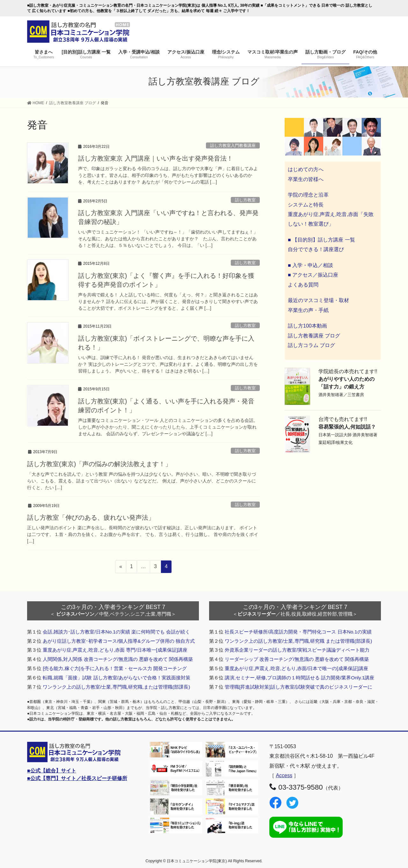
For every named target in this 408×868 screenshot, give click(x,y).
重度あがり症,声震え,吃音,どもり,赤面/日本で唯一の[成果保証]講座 (296, 668)
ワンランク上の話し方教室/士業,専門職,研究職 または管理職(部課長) (298, 641)
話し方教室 (245, 200)
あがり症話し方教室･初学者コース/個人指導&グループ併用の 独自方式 (119, 641)
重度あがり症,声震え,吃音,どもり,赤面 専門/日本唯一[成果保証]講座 (115, 650)
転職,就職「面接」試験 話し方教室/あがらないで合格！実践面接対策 (117, 678)
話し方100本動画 (307, 326)
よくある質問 (303, 285)
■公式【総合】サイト (52, 771)
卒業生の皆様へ (306, 179)
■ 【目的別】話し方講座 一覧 (321, 240)
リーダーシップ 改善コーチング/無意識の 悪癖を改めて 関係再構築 (297, 659)
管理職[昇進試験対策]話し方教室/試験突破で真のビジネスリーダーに (299, 687)
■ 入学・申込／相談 (310, 265)
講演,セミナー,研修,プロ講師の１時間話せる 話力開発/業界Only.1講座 (299, 678)
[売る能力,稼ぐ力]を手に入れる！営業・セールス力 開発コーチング (115, 668)
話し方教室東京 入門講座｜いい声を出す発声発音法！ (156, 158)
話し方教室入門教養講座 (233, 145)
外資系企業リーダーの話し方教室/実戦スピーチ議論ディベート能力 (297, 650)
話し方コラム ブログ (311, 345)
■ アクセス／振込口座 (313, 275)
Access (284, 775)
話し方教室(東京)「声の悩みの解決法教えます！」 (99, 464)
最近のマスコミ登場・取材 (318, 300)
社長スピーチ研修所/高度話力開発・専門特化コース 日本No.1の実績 (298, 632)
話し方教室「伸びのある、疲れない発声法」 (91, 517)
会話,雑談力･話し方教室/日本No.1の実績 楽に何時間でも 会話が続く (116, 632)
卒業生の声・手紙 (308, 310)
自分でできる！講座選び (316, 249)
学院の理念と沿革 (308, 195)
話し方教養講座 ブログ (314, 336)
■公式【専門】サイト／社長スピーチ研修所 (77, 778)
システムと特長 (306, 205)
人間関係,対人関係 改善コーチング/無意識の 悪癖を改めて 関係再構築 (118, 659)
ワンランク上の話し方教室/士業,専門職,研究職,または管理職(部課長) (116, 687)
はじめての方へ (306, 169)
